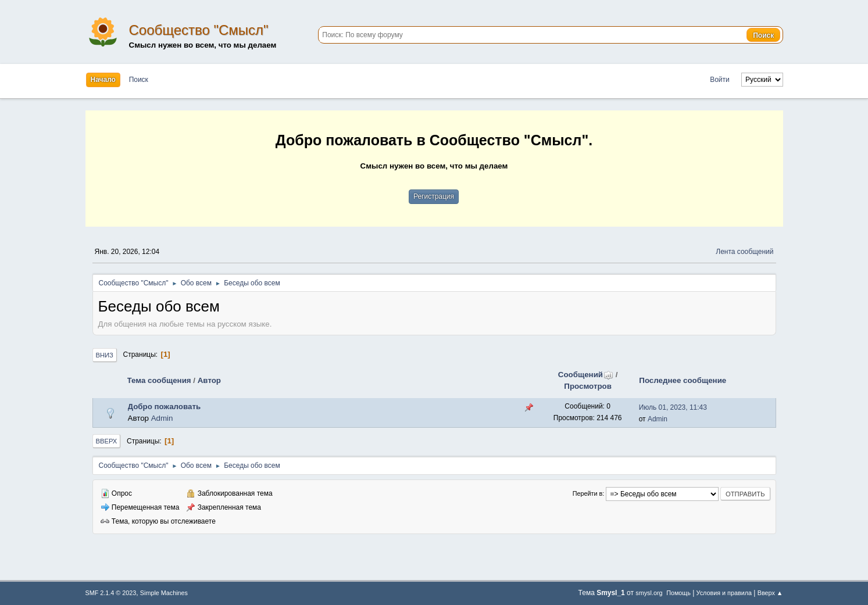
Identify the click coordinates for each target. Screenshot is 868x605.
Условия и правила (724, 593)
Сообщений (586, 375)
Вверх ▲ (770, 593)
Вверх (107, 441)
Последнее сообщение (683, 380)
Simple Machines (164, 593)
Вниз (105, 355)
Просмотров (588, 386)
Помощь (678, 593)
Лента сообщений (744, 252)
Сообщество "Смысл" (199, 30)
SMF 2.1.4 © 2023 (111, 593)
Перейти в (587, 493)
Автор (209, 380)
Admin (162, 418)
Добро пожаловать (165, 407)
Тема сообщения (159, 380)
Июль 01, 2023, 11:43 (673, 407)
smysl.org (649, 593)
